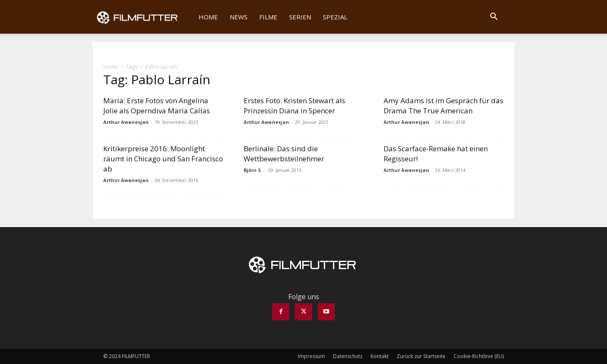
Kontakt (380, 356)
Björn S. (253, 170)
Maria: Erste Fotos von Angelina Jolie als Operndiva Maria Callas (157, 106)
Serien (300, 17)
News (239, 17)
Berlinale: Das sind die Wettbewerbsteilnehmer (284, 154)
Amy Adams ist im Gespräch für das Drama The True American (443, 106)
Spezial (335, 17)
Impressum (312, 356)
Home (208, 17)
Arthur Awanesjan (126, 122)
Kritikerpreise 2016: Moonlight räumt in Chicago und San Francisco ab (163, 159)
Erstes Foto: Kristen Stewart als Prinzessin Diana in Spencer (294, 106)
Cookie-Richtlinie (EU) (479, 356)
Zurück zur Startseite (421, 356)
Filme (268, 17)
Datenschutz (348, 356)
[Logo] (143, 17)
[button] (494, 17)
